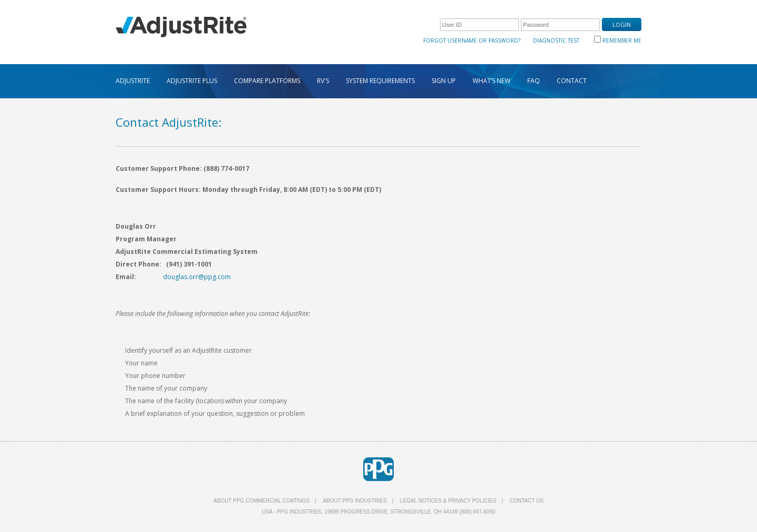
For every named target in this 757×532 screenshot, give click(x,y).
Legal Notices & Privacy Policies (448, 501)
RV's (323, 81)
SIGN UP (444, 81)
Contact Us (527, 501)
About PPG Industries (355, 501)
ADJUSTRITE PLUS (192, 81)
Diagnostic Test (556, 40)
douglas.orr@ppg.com (197, 277)
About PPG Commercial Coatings (262, 501)
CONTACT (572, 81)
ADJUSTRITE (133, 81)
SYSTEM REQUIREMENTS (380, 81)
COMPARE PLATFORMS (267, 81)
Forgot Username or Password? (472, 40)
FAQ (534, 81)
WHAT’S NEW (492, 81)
